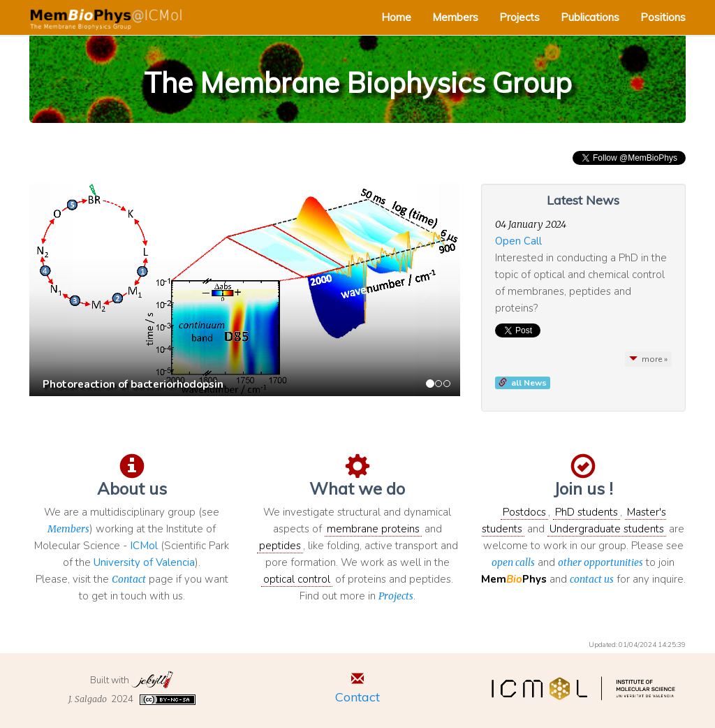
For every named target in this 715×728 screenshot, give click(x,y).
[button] (61, 290)
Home (396, 17)
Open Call (518, 241)
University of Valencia (144, 562)
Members (455, 17)
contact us (592, 579)
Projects (519, 17)
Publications (590, 17)
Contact (129, 579)
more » (648, 359)
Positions (663, 17)
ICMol (144, 546)
